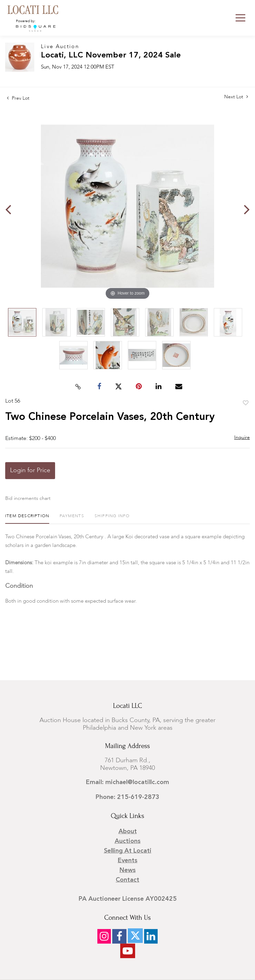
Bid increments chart (28, 498)
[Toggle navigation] (240, 18)
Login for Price (30, 470)
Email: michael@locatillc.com (127, 782)
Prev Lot (18, 98)
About (128, 831)
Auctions (128, 841)
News (128, 870)
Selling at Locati (128, 851)
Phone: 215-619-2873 (127, 797)
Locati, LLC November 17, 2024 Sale (111, 56)
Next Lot (236, 97)
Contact (127, 880)
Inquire (242, 438)
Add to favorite (246, 403)
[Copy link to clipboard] (78, 387)
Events (128, 861)
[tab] (27, 519)
